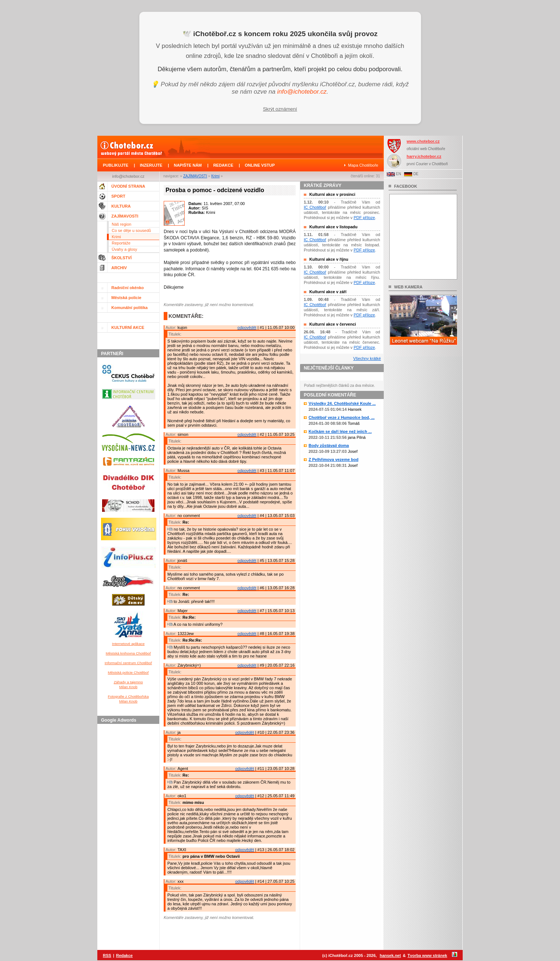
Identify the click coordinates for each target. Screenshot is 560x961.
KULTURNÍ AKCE (128, 327)
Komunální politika (129, 308)
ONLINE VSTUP (260, 165)
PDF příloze (364, 218)
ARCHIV (119, 268)
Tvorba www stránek (427, 955)
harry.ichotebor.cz (424, 156)
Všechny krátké (367, 358)
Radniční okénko (128, 288)
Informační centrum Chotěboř (128, 663)
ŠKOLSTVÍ (121, 258)
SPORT (118, 196)
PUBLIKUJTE (116, 165)
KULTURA (121, 206)
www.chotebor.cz (423, 141)
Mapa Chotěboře (363, 165)
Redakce (124, 955)
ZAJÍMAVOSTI (195, 176)
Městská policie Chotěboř (128, 672)
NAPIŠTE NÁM (188, 165)
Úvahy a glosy (124, 249)
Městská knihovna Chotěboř (128, 653)
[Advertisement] (129, 837)
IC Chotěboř (315, 207)
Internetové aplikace (128, 644)
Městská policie (126, 298)
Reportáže (121, 243)
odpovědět (247, 327)
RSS (107, 955)
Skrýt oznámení (280, 109)
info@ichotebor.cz (302, 92)
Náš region (121, 224)
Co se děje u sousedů (131, 230)
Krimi (215, 176)
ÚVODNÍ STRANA (128, 186)
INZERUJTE (151, 165)
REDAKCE (223, 165)
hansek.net (390, 955)
